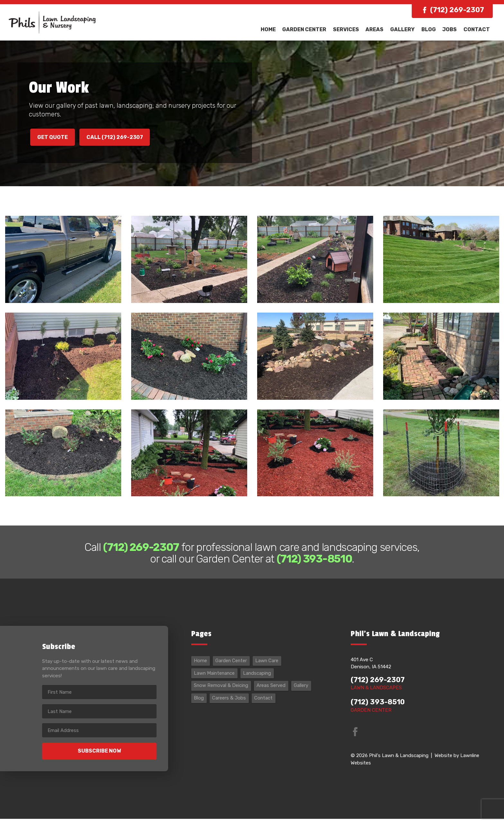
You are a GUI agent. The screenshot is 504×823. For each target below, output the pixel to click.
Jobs (450, 29)
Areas (378, 29)
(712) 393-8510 (379, 707)
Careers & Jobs (230, 704)
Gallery (405, 29)
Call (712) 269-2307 (119, 138)
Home (273, 29)
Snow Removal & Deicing (222, 691)
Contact (477, 29)
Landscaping (260, 678)
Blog (430, 29)
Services (350, 29)
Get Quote (54, 138)
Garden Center (309, 29)
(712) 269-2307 (457, 10)
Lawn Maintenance (216, 678)
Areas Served (273, 691)
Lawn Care (270, 666)
